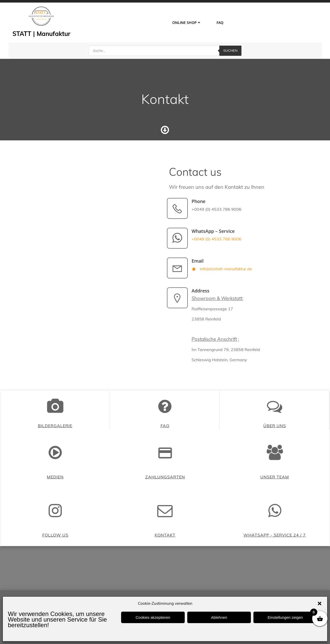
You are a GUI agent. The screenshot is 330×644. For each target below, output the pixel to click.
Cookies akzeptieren (153, 617)
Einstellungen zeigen (285, 617)
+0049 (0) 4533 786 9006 (217, 241)
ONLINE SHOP (187, 22)
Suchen (230, 50)
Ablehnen (219, 617)
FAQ (220, 22)
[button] (320, 603)
